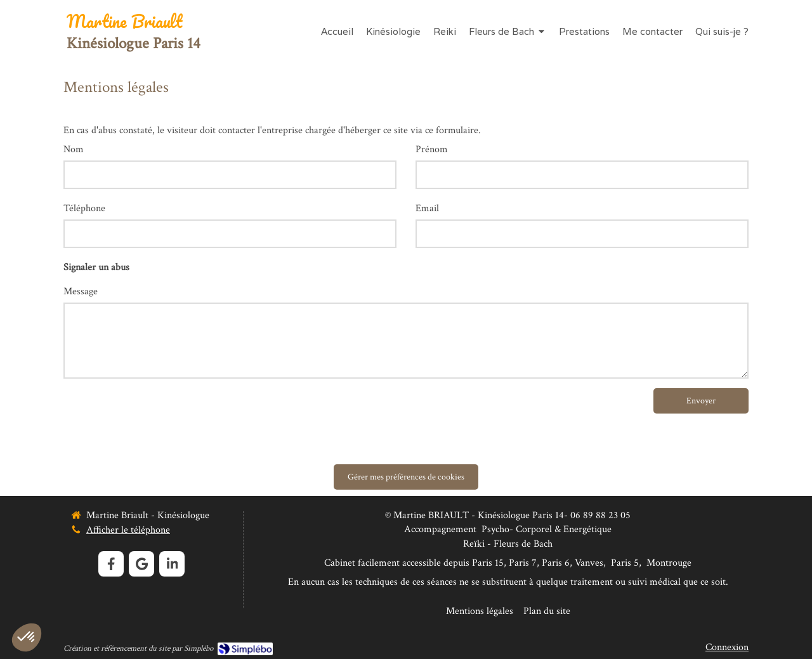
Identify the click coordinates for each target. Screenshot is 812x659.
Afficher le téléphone (128, 530)
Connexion (727, 647)
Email (427, 208)
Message (81, 291)
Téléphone (84, 208)
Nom (74, 149)
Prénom (432, 149)
